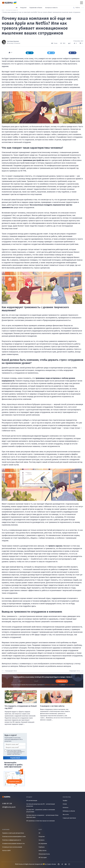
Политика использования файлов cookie (14, 837)
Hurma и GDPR (6, 851)
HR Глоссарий (43, 858)
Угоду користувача (70, 685)
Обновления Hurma (44, 854)
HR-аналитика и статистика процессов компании (40, 821)
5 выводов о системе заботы (52, 706)
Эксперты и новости (51, 8)
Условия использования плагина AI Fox (13, 844)
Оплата (65, 804)
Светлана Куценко (13, 41)
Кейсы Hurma (42, 851)
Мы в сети (66, 815)
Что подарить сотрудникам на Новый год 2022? (21, 707)
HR (17, 8)
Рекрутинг (23, 8)
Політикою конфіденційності (52, 685)
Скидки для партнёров (69, 818)
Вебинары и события (69, 811)
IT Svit (49, 864)
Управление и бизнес (36, 8)
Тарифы (65, 801)
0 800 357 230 (7, 804)
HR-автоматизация (32, 801)
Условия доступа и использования (12, 847)
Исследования (43, 844)
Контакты (65, 808)
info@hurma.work (9, 807)
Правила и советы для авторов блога (13, 833)
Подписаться (62, 681)
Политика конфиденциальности (12, 840)
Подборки (42, 847)
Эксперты (41, 840)
